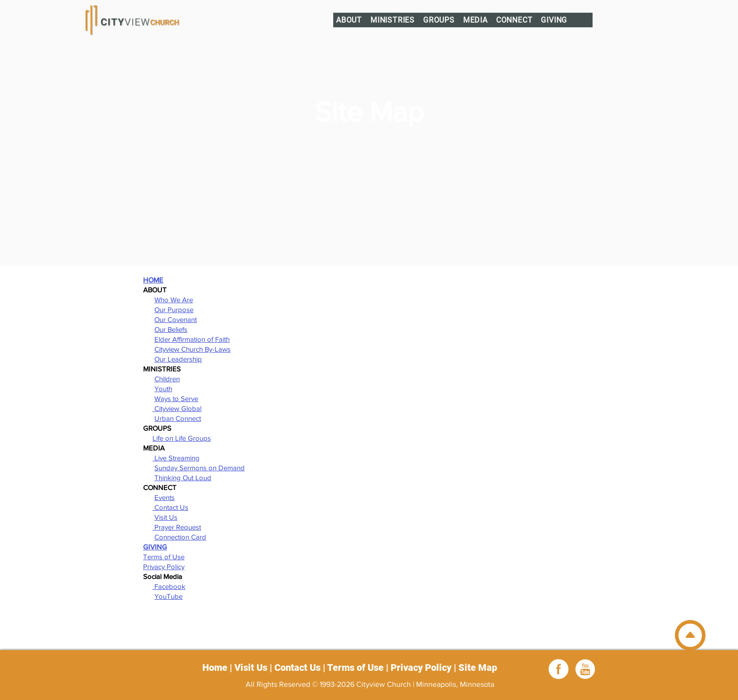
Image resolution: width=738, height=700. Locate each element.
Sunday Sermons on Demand (200, 468)
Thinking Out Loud (183, 478)
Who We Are (174, 300)
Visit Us (166, 517)
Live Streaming (176, 458)
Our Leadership (178, 359)
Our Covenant (176, 319)
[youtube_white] (585, 669)
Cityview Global (177, 408)
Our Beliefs (171, 329)
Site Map (478, 668)
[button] (349, 20)
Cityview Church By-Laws (193, 349)
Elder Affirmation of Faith (192, 339)
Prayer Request (177, 527)
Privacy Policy (164, 567)
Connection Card (180, 537)
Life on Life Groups (182, 438)
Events (164, 497)
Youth (163, 389)
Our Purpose (174, 310)
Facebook (169, 586)
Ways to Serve (176, 398)
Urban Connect (178, 418)
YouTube (168, 596)
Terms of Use (164, 557)
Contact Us (170, 507)
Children (167, 379)
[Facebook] (559, 669)
